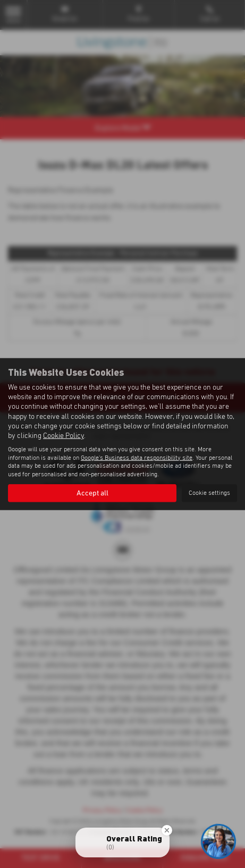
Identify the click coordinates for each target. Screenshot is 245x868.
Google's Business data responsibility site (137, 458)
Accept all (92, 493)
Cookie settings (209, 493)
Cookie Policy (64, 436)
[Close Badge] (167, 830)
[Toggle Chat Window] (218, 841)
